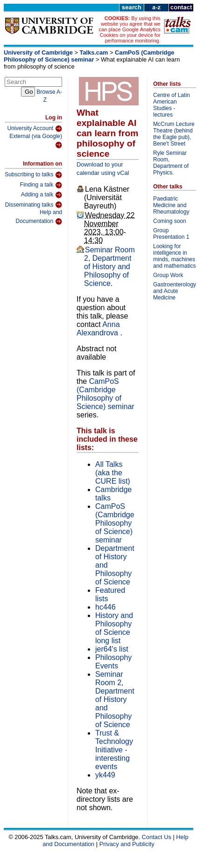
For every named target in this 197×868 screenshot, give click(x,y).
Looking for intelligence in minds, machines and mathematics (174, 256)
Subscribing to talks (33, 175)
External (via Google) (36, 141)
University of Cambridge (38, 52)
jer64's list (112, 649)
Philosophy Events (113, 662)
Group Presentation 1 (171, 234)
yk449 (105, 775)
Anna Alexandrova (98, 329)
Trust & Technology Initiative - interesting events (114, 750)
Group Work (168, 275)
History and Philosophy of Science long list (114, 628)
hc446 (106, 607)
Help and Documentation (39, 217)
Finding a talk (41, 185)
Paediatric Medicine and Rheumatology (171, 205)
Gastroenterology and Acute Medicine (175, 291)
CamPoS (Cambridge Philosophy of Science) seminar (89, 56)
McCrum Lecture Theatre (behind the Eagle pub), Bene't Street (174, 134)
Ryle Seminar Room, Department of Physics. (171, 163)
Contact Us (157, 837)
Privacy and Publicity (127, 844)
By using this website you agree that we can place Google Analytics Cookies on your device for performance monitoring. (130, 29)
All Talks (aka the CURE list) (113, 473)
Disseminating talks (34, 205)
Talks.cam (94, 52)
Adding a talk (42, 195)
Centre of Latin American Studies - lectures (172, 105)
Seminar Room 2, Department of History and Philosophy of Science (109, 267)
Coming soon (170, 221)
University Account (35, 129)
